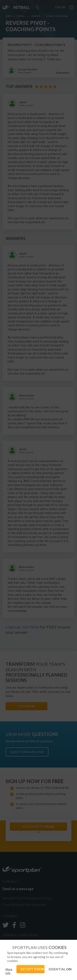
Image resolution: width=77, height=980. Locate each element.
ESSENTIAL (60, 969)
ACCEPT (33, 969)
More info (9, 971)
